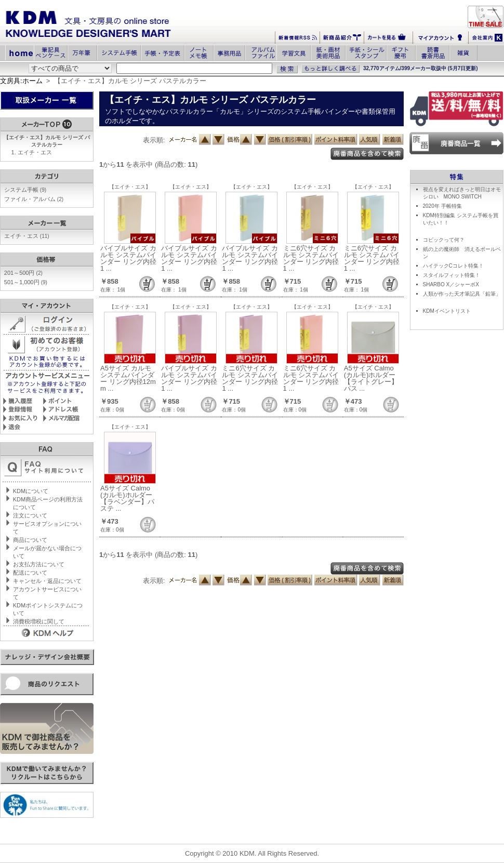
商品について (30, 540)
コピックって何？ (444, 240)
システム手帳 (25, 190)
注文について (30, 515)
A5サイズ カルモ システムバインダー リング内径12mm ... (128, 378)
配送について (30, 573)
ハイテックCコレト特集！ (453, 266)
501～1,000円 (26, 282)
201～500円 (23, 273)
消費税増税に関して (39, 621)
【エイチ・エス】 (130, 187)
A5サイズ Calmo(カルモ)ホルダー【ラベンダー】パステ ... (127, 498)
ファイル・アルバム (34, 199)
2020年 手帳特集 (442, 206)
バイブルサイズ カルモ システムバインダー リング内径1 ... (128, 258)
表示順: (154, 140)
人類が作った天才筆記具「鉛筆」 (462, 294)
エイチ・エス (35, 152)
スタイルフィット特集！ (452, 275)
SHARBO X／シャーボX (451, 284)
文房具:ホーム (21, 81)
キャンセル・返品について (47, 581)
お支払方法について (39, 564)
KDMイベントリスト (447, 311)
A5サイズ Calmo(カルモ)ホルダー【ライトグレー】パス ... (371, 378)
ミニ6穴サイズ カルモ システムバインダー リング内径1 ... (311, 258)
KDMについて (31, 491)
